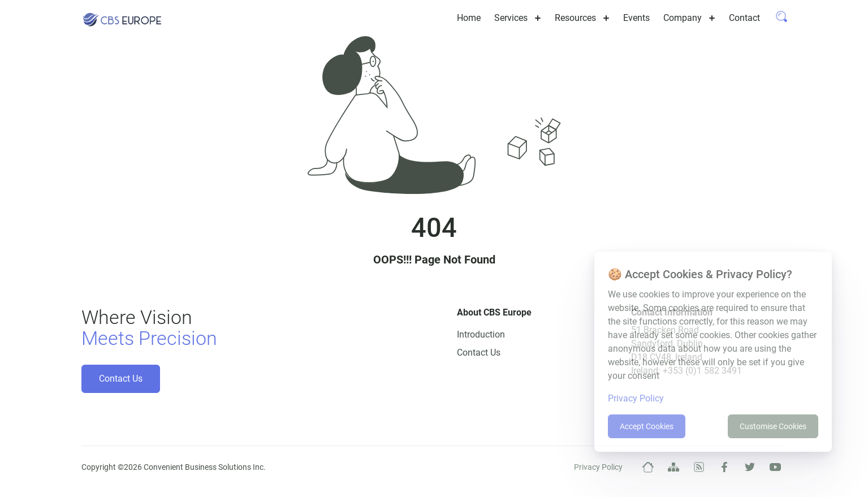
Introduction (481, 334)
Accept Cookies (647, 426)
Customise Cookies (773, 426)
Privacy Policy (598, 467)
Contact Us (121, 379)
